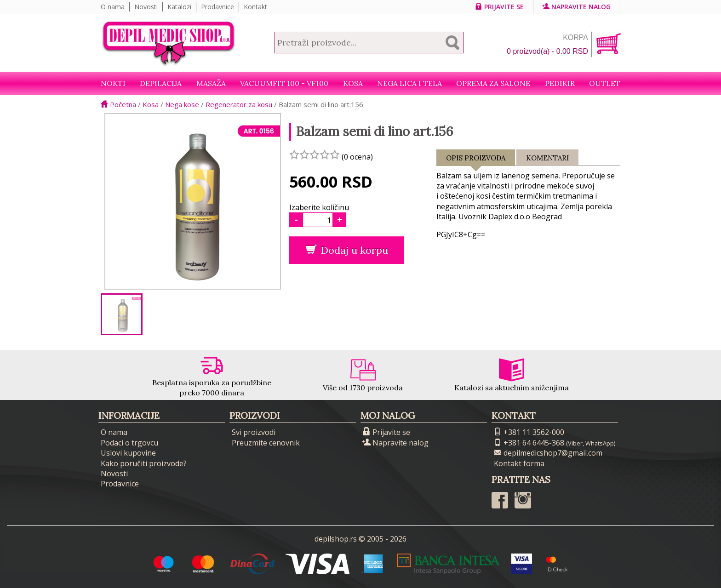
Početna (118, 104)
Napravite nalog (577, 7)
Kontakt (255, 7)
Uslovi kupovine (128, 453)
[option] (122, 314)
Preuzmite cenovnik (266, 443)
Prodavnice (217, 7)
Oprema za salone (493, 83)
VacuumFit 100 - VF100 (284, 83)
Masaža (211, 83)
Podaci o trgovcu (129, 443)
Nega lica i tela (409, 83)
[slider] (315, 154)
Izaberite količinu (319, 207)
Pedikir (560, 83)
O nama (113, 7)
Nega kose (182, 104)
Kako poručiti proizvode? (144, 463)
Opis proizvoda (476, 160)
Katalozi (179, 7)
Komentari (547, 158)
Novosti (146, 7)
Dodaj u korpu (347, 250)
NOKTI (113, 83)
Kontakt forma (519, 463)
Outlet (605, 83)
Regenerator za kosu (239, 104)
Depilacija (161, 83)
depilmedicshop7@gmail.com (548, 453)
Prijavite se (500, 7)
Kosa (353, 83)
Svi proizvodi (254, 432)
